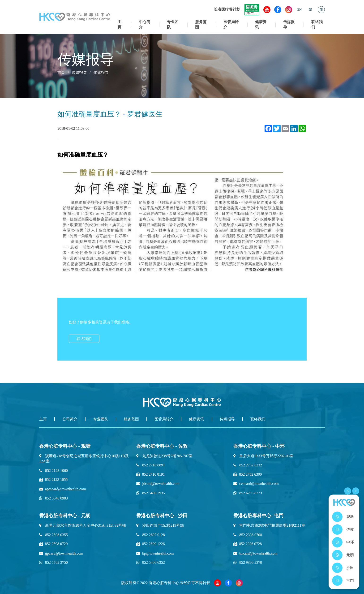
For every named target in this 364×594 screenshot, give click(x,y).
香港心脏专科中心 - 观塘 (65, 446)
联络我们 (317, 24)
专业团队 (173, 24)
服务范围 (201, 24)
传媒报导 (289, 24)
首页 (61, 72)
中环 (350, 542)
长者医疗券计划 (237, 9)
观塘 (350, 517)
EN (300, 10)
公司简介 (70, 419)
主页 (120, 24)
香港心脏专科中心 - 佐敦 (162, 446)
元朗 (350, 555)
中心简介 (145, 24)
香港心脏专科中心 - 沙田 (162, 516)
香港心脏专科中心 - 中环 (259, 446)
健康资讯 (261, 24)
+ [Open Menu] (356, 491)
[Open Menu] (348, 491)
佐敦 (350, 529)
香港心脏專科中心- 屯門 (258, 516)
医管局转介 (231, 24)
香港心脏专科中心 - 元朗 (65, 516)
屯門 (350, 580)
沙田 (350, 568)
